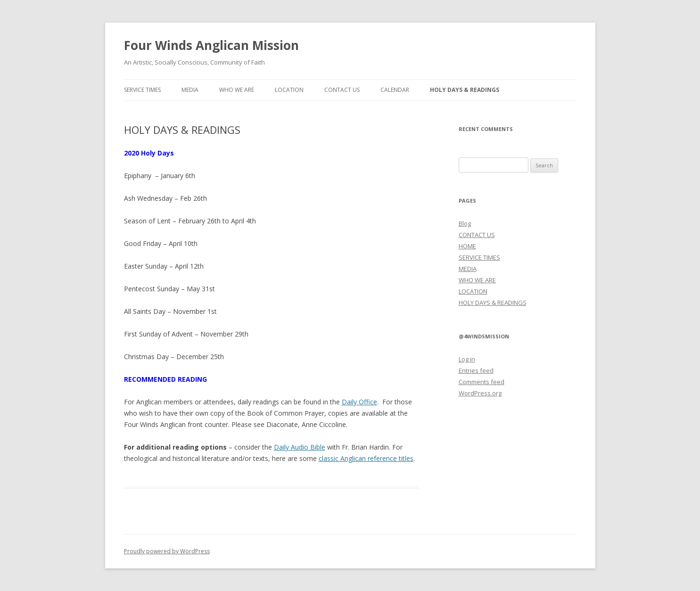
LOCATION (289, 90)
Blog (465, 223)
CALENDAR (395, 90)
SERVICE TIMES (142, 90)
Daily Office (359, 402)
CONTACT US (342, 90)
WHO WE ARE (237, 90)
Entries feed (476, 370)
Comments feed (482, 382)
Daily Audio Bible (300, 447)
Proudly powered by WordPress (167, 551)
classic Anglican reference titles (366, 458)
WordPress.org (480, 393)
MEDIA (190, 90)
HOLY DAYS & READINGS (465, 90)
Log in (467, 359)
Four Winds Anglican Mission (211, 45)
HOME (467, 246)
